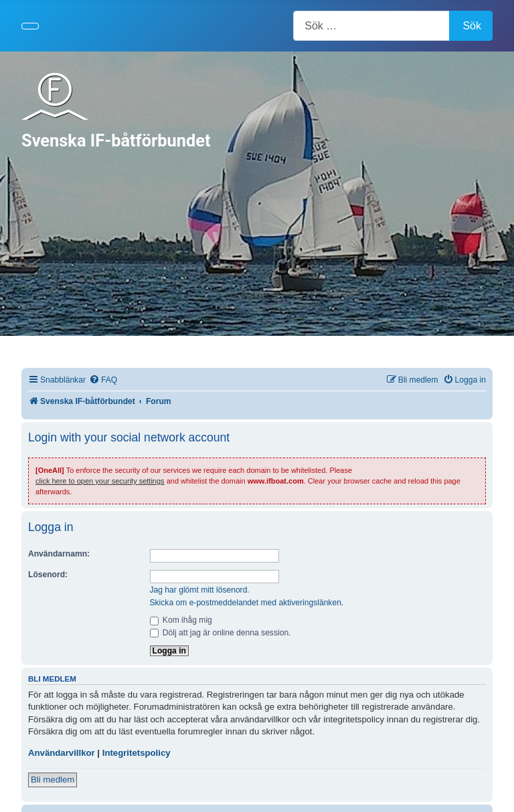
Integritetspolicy (137, 753)
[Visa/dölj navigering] (30, 26)
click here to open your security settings (100, 481)
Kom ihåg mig (181, 620)
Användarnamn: (59, 554)
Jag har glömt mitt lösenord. (200, 590)
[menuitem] (103, 380)
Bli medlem (53, 780)
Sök (472, 26)
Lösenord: (48, 575)
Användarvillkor (62, 753)
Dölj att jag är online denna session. (221, 633)
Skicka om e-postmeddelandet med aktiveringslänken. (247, 603)
